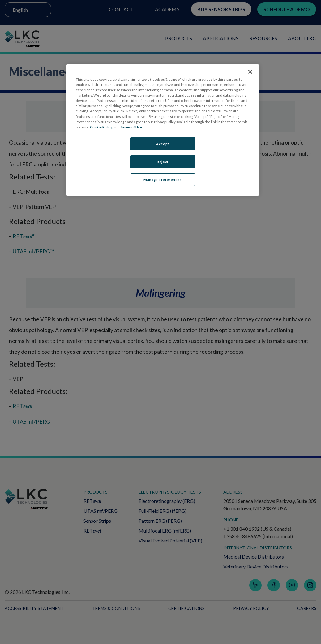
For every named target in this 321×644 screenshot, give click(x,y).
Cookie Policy (101, 127)
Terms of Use (131, 127)
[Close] (250, 72)
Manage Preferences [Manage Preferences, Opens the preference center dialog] (163, 180)
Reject (163, 162)
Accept (163, 144)
